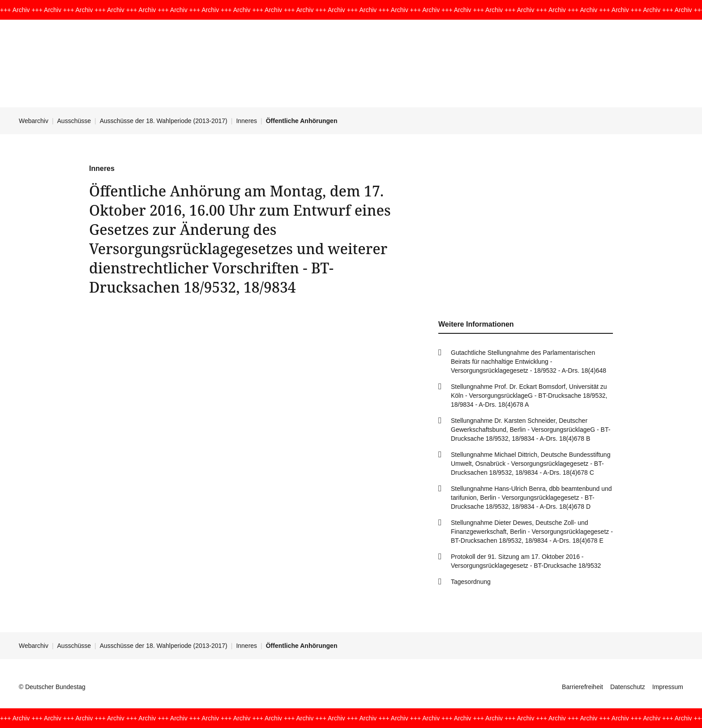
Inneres (246, 121)
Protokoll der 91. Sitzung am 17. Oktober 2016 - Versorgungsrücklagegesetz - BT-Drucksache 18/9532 (526, 561)
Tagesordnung (471, 582)
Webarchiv (34, 121)
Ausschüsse (74, 121)
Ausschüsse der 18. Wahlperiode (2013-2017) (164, 121)
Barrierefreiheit (582, 687)
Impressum (668, 687)
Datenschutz (628, 687)
